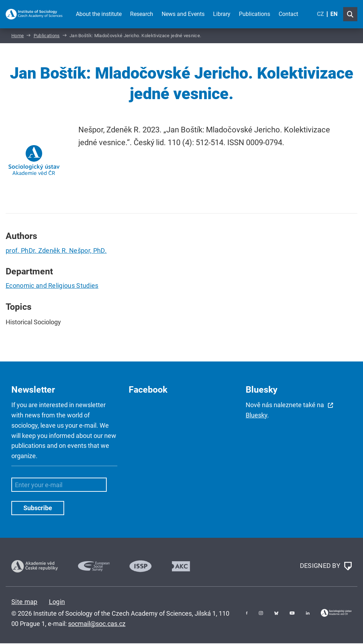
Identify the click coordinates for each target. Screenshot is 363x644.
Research (142, 14)
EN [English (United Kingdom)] (334, 14)
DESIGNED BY (326, 567)
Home (18, 37)
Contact (288, 14)
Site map (24, 602)
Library (222, 14)
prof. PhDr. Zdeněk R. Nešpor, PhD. (56, 252)
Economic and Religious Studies (52, 287)
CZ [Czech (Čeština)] (320, 14)
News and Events (183, 14)
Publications (255, 14)
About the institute (99, 14)
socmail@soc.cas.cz (97, 624)
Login (57, 602)
